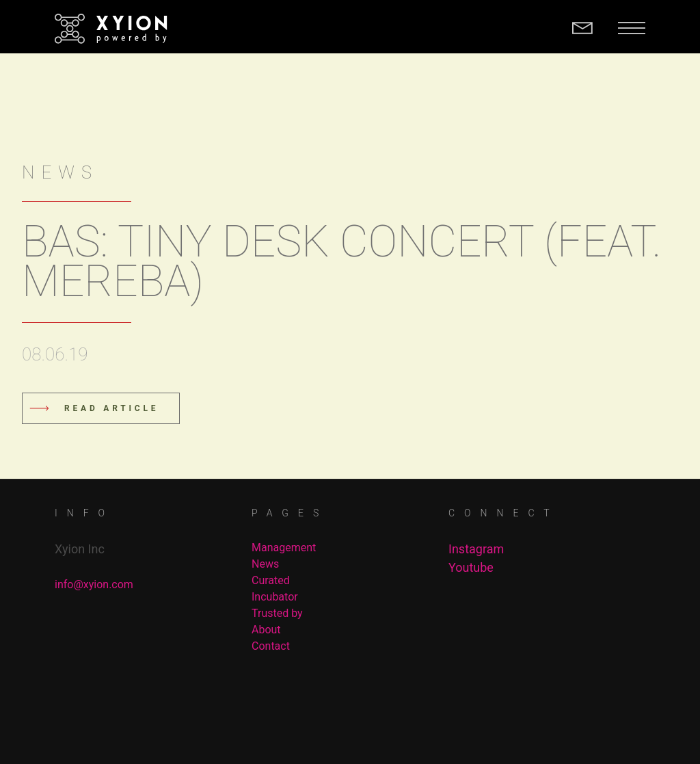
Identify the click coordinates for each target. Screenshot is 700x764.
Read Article (111, 408)
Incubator (275, 597)
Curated (271, 580)
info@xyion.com (94, 584)
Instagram (476, 549)
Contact (271, 646)
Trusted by (277, 613)
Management (284, 548)
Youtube (471, 567)
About (266, 630)
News (265, 564)
